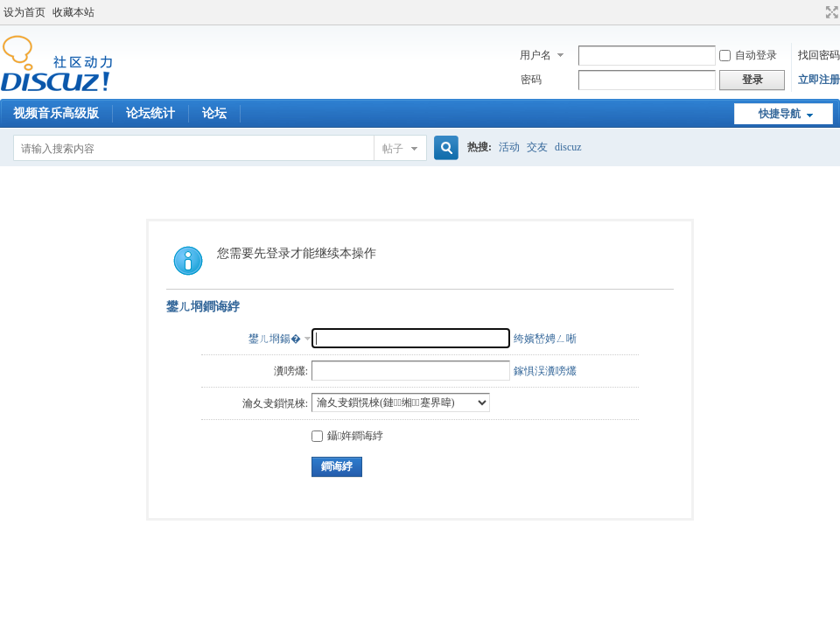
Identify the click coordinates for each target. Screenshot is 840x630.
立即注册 (819, 80)
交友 (537, 147)
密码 (531, 80)
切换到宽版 (830, 12)
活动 (509, 147)
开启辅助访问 (815, 12)
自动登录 (748, 55)
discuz (568, 147)
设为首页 (24, 12)
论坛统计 (150, 113)
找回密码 (819, 55)
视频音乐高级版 (56, 113)
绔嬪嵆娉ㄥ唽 (545, 339)
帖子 (393, 149)
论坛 (214, 113)
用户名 (535, 55)
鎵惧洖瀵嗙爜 (545, 371)
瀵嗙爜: (291, 371)
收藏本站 (73, 12)
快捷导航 (780, 114)
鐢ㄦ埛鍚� (275, 339)
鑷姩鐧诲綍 (347, 436)
